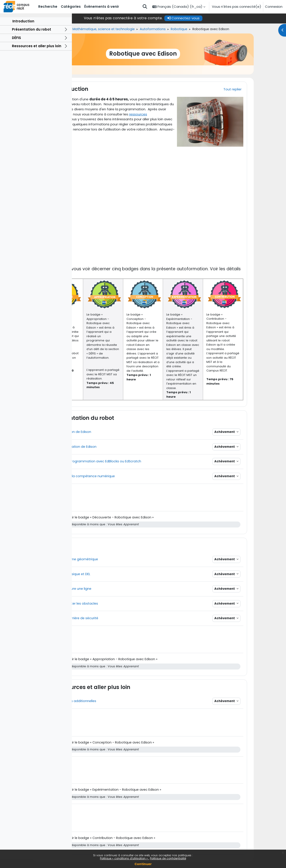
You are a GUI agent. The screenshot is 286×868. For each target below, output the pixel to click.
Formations (100, 29)
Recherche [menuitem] (48, 7)
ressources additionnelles (127, 119)
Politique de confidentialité (168, 858)
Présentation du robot (32, 39)
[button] (145, 7)
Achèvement (255, 435)
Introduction (23, 30)
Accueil (80, 29)
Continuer (143, 864)
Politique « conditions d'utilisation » (124, 858)
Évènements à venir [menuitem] (102, 7)
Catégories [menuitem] (71, 7)
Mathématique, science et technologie (147, 29)
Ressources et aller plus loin (37, 55)
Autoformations (198, 29)
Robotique (225, 29)
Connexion (274, 7)
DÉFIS (16, 47)
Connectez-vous (219, 18)
